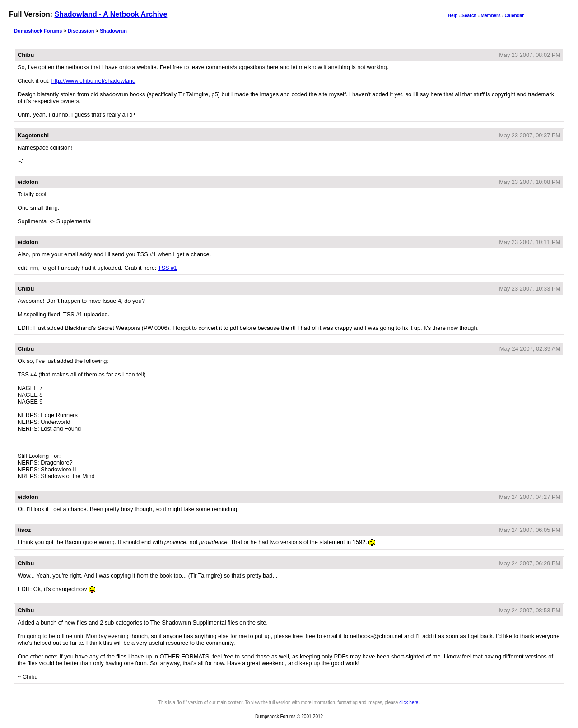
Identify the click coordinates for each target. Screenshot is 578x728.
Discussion (81, 31)
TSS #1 (168, 268)
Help (453, 16)
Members (491, 16)
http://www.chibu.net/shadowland (93, 81)
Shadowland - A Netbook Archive (111, 14)
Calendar (514, 16)
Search (469, 16)
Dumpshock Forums (38, 31)
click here (409, 702)
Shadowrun (113, 31)
